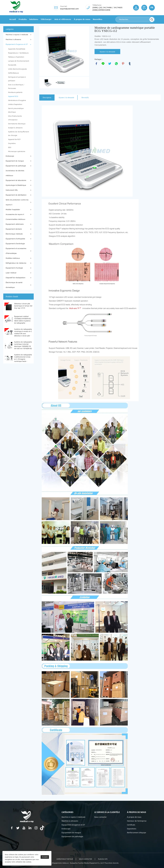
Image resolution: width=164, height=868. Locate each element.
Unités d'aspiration (15, 104)
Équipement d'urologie (14, 268)
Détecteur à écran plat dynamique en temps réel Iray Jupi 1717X (23, 306)
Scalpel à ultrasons (15, 128)
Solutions (33, 19)
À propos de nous (82, 19)
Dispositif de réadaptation (16, 278)
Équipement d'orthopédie (15, 239)
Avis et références (63, 19)
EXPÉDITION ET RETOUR (65, 859)
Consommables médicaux (15, 219)
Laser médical (11, 273)
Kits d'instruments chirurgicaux (15, 118)
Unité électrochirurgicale (17, 69)
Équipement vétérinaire (15, 224)
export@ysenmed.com (69, 9)
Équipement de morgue (15, 161)
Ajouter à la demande (107, 52)
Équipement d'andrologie (15, 244)
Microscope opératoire (17, 151)
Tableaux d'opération (16, 57)
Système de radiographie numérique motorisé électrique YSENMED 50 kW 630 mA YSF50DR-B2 (23, 345)
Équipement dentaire (14, 229)
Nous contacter (100, 817)
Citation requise (144, 8)
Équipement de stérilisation (16, 195)
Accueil (13, 19)
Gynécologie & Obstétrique (16, 185)
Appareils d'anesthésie (17, 49)
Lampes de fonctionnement (19, 61)
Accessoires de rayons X (15, 214)
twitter (110, 64)
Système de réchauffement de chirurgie (19, 134)
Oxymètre (12, 143)
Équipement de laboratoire (16, 180)
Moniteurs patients (15, 92)
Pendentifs (12, 65)
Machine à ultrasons (13, 40)
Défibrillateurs (13, 73)
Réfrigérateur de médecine (16, 263)
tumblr (130, 64)
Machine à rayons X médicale (17, 35)
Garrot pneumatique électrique (16, 110)
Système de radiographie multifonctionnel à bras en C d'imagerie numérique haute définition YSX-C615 (23, 358)
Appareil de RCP (14, 139)
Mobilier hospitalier (13, 210)
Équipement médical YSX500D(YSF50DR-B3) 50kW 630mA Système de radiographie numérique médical (23, 320)
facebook (96, 64)
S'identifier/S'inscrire (136, 8)
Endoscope (10, 156)
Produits (22, 19)
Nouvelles (97, 19)
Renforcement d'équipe (137, 833)
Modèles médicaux (13, 258)
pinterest (123, 64)
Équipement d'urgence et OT (17, 44)
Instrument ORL (12, 190)
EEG (10, 147)
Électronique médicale (14, 234)
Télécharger (46, 19)
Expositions (132, 829)
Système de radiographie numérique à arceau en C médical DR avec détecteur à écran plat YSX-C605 (23, 332)
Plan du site (103, 859)
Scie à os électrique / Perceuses (16, 87)
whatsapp (116, 64)
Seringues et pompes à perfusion (17, 79)
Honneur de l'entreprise (137, 821)
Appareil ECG (13, 96)
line (103, 64)
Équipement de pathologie (16, 166)
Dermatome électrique (17, 124)
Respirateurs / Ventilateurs (18, 53)
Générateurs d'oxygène (17, 100)
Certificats (131, 825)
